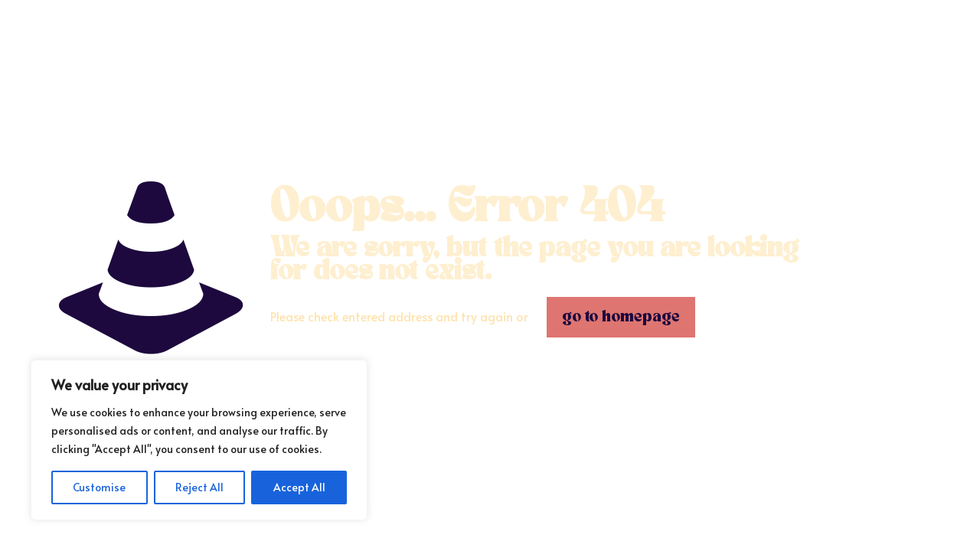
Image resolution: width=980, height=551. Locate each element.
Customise (99, 487)
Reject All (199, 487)
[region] (199, 440)
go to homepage (621, 317)
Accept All (299, 487)
